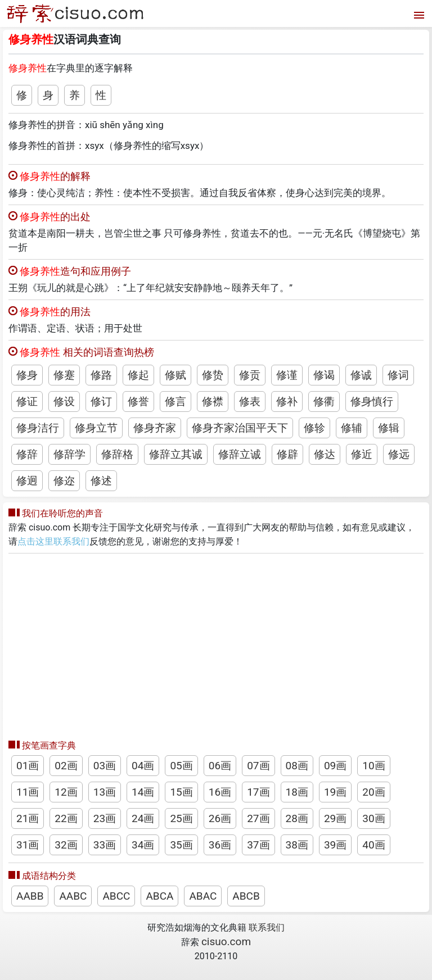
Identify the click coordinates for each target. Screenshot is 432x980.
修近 (362, 454)
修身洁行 (38, 428)
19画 (335, 792)
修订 (101, 401)
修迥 (27, 481)
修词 (398, 375)
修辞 (27, 454)
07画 (258, 766)
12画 (66, 792)
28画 (297, 818)
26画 (220, 818)
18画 (297, 792)
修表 (250, 401)
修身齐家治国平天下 (240, 428)
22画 (66, 818)
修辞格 (117, 454)
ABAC (203, 896)
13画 (105, 792)
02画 (66, 766)
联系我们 (267, 927)
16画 (220, 792)
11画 (28, 792)
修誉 (138, 401)
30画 (373, 818)
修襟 (213, 401)
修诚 (361, 375)
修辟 (287, 454)
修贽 (213, 375)
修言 (175, 401)
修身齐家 (155, 428)
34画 (143, 845)
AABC (73, 896)
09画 (335, 766)
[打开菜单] (418, 14)
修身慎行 (372, 401)
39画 (335, 845)
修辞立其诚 (176, 454)
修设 (64, 401)
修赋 (175, 375)
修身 (27, 375)
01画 (28, 766)
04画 (143, 766)
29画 (335, 818)
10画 (373, 766)
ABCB (246, 896)
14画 (143, 792)
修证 (27, 401)
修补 (287, 401)
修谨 (287, 375)
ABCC (116, 896)
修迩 (64, 481)
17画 (258, 792)
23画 (105, 818)
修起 (138, 375)
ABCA (159, 896)
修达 (325, 454)
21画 (28, 818)
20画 (373, 792)
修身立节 (96, 428)
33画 (105, 845)
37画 (258, 845)
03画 (105, 766)
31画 (28, 845)
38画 (297, 845)
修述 (101, 481)
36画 (220, 845)
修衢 (324, 401)
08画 (297, 766)
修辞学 (69, 454)
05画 (181, 766)
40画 (373, 845)
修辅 (352, 428)
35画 (181, 845)
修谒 (324, 375)
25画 (181, 818)
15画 (181, 792)
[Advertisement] (216, 643)
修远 (399, 454)
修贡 (250, 375)
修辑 (389, 428)
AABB (30, 896)
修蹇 (64, 375)
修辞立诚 (240, 454)
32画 (66, 845)
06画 (220, 766)
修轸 (314, 428)
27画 (258, 818)
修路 (101, 375)
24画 (143, 818)
